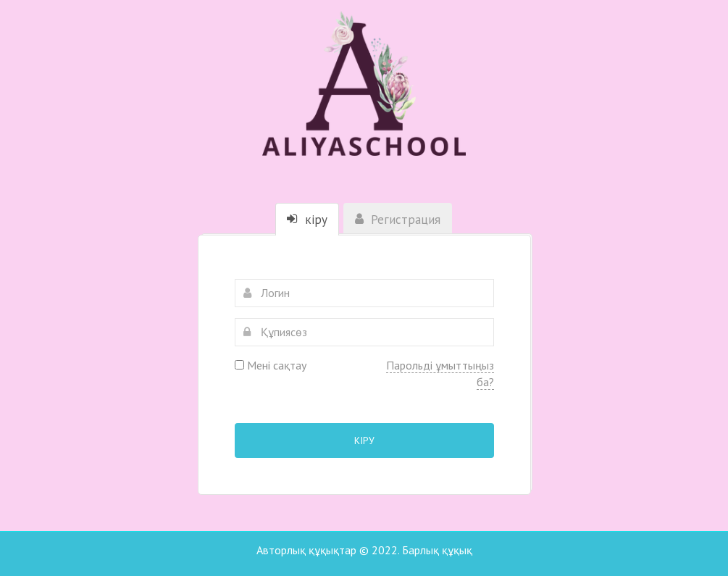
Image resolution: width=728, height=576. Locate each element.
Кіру (364, 441)
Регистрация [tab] (398, 220)
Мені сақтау (271, 365)
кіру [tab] (307, 220)
